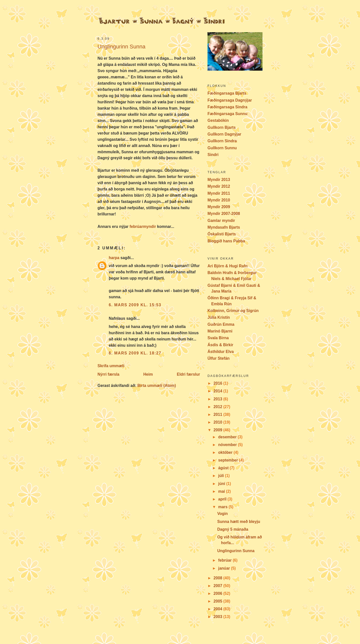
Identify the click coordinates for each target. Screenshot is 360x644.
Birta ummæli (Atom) (156, 386)
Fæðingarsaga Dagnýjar (230, 100)
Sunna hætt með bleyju (239, 522)
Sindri (213, 155)
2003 (218, 617)
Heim (148, 374)
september (229, 460)
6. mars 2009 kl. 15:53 (135, 305)
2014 (218, 391)
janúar (225, 568)
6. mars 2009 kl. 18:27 (135, 353)
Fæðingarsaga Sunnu (227, 114)
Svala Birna (218, 338)
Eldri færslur (188, 374)
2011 (218, 414)
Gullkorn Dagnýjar (224, 134)
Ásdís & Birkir (220, 345)
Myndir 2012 (219, 186)
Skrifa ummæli (111, 366)
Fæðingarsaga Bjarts (227, 93)
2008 (218, 578)
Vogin (222, 514)
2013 (218, 399)
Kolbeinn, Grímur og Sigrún (233, 311)
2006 (218, 593)
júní (222, 484)
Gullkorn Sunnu (222, 148)
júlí (222, 476)
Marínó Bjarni (220, 331)
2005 (218, 601)
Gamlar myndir (221, 221)
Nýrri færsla (108, 374)
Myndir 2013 (219, 180)
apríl (223, 499)
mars (223, 507)
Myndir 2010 (219, 200)
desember (228, 437)
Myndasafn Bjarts (224, 227)
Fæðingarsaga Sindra (227, 107)
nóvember (228, 445)
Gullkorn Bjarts (222, 127)
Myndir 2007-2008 (224, 214)
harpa (114, 258)
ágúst (224, 468)
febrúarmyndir (143, 227)
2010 (218, 422)
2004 (218, 609)
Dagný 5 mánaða (233, 529)
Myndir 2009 (219, 207)
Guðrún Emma (221, 324)
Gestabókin (218, 120)
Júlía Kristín (219, 317)
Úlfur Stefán (218, 358)
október (226, 452)
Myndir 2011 (219, 193)
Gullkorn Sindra (222, 141)
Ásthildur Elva (221, 352)
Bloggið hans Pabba (226, 241)
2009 (218, 430)
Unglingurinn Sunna (121, 47)
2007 (218, 586)
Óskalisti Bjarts (222, 234)
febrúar (225, 560)
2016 (218, 383)
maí (222, 491)
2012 (218, 407)
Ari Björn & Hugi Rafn (227, 266)
